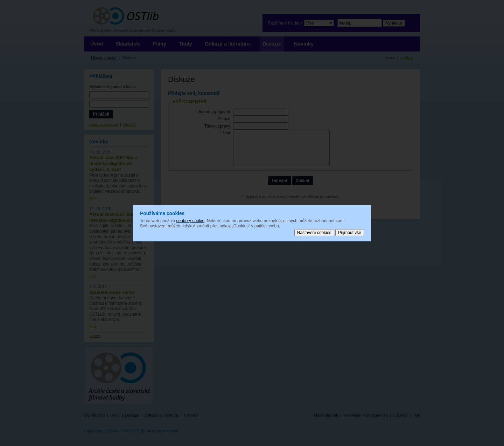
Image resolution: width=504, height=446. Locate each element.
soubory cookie (190, 220)
